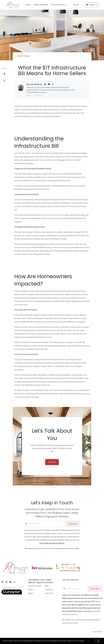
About (28, 5)
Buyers (31, 590)
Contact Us (49, 590)
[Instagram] (15, 582)
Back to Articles (24, 56)
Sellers (31, 593)
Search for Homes (41, 5)
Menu (76, 5)
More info (87, 641)
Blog (47, 586)
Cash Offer (49, 593)
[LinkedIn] (6, 582)
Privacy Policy (98, 632)
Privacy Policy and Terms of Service (52, 543)
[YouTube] (10, 582)
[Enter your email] (46, 524)
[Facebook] (2, 582)
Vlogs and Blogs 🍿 (59, 5)
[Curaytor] (12, 594)
